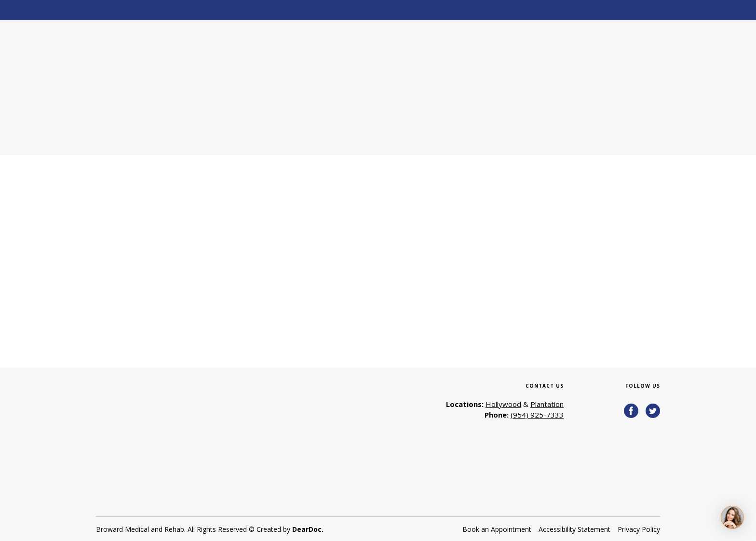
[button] (631, 411)
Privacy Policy (639, 529)
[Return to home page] (169, 88)
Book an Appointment (497, 529)
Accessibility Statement (574, 529)
